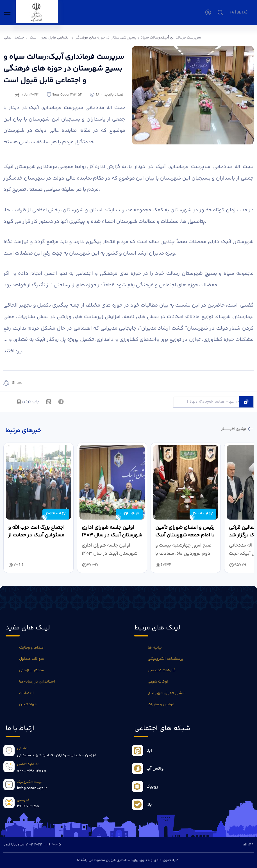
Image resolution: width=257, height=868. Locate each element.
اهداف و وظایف (32, 648)
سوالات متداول (32, 659)
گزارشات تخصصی (162, 670)
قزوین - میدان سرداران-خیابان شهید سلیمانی (57, 755)
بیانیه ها (155, 648)
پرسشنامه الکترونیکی (166, 659)
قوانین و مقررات (161, 704)
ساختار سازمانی (32, 670)
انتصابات (26, 693)
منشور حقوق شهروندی (167, 693)
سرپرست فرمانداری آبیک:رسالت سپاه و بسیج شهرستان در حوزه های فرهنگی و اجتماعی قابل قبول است (115, 38)
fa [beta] (239, 13)
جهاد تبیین (28, 704)
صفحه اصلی (14, 38)
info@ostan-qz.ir (32, 788)
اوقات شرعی (158, 682)
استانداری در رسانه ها (37, 682)
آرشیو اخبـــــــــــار (234, 429)
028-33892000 (32, 771)
